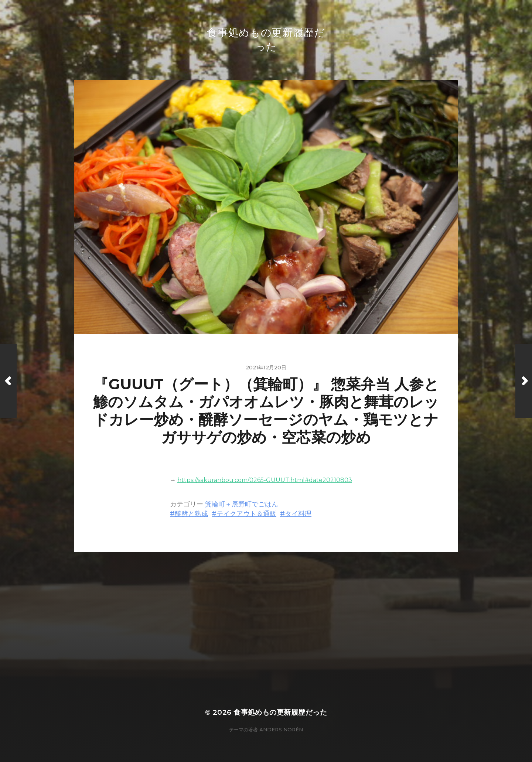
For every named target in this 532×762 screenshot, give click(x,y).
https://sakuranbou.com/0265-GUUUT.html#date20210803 (265, 480)
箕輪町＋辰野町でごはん (242, 504)
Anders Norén (281, 729)
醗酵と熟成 (191, 514)
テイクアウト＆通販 (246, 514)
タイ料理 (298, 514)
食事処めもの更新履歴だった (280, 712)
